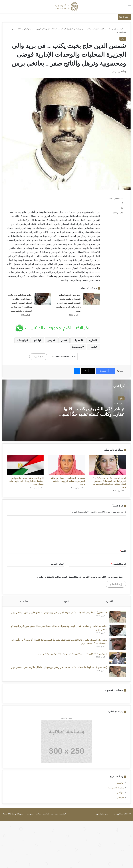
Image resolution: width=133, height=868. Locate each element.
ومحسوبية (77, 347)
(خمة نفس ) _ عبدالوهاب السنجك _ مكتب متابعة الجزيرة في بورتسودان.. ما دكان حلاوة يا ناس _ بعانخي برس (59, 668)
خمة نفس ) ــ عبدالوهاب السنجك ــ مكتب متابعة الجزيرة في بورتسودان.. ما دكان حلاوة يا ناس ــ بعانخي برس (68, 303)
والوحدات (22, 340)
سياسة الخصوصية (116, 788)
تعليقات (24, 601)
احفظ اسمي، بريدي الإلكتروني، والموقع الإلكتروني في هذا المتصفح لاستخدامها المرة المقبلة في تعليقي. (80, 577)
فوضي (50, 340)
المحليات (77, 340)
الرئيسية (121, 29)
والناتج (37, 340)
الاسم (123, 551)
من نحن (121, 798)
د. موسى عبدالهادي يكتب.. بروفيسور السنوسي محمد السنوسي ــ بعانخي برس (72, 654)
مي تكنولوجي (102, 815)
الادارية (92, 340)
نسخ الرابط (38, 357)
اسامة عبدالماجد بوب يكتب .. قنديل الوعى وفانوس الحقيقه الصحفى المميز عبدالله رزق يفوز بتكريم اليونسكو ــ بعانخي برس (20, 303)
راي (113, 29)
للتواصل (120, 793)
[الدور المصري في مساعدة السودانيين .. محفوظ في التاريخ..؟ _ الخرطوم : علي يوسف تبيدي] (25, 465)
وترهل (93, 347)
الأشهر (67, 601)
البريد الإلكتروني (119, 564)
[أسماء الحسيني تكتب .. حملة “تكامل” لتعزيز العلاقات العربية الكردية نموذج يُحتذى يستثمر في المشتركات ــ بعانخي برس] (108, 465)
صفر (63, 340)
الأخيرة (109, 601)
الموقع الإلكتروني (57, 564)
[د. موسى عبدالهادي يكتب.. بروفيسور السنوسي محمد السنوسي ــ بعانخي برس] (117, 658)
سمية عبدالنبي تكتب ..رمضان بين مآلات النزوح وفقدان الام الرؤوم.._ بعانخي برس (67, 481)
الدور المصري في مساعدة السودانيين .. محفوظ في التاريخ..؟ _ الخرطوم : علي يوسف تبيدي (26, 481)
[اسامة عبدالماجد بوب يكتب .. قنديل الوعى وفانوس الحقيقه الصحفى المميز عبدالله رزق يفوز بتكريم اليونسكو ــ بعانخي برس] (43, 299)
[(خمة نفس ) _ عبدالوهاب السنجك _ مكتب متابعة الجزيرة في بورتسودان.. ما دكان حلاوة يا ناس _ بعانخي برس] (117, 672)
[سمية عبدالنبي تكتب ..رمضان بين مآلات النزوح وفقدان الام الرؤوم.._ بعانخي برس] (66, 465)
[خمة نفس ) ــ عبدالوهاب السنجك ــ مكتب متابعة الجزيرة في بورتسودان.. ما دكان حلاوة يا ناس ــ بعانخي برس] (91, 299)
